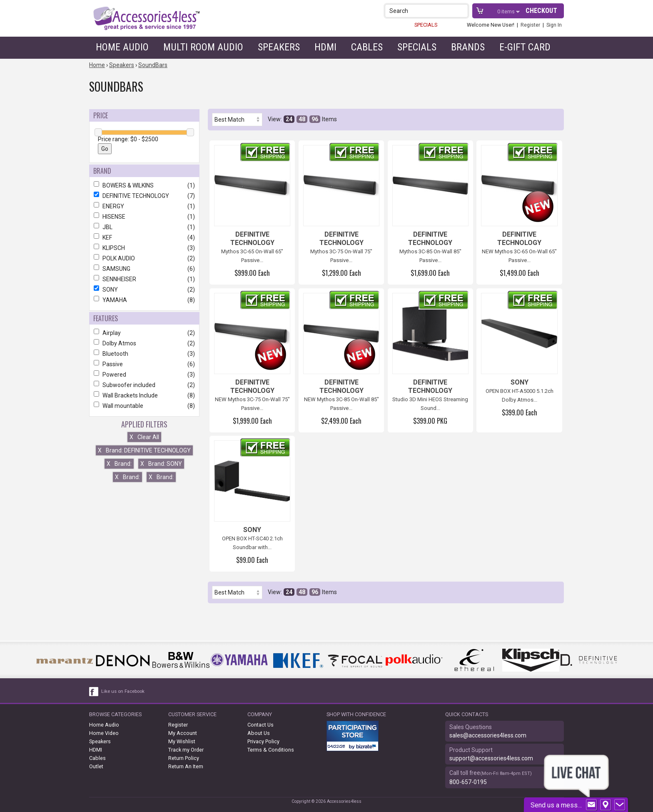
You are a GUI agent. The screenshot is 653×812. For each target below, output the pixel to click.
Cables (367, 47)
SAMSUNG (144, 269)
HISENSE (144, 217)
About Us (259, 733)
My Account (183, 733)
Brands (468, 47)
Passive (144, 364)
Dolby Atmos (144, 343)
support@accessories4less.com (491, 758)
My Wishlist (182, 741)
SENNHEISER (144, 279)
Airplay (144, 333)
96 (315, 119)
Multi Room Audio (203, 47)
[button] (462, 11)
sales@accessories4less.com (488, 735)
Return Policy (184, 758)
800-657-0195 (468, 782)
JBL (144, 227)
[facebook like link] (94, 692)
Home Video (104, 733)
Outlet (96, 766)
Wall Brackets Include (144, 395)
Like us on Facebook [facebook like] (123, 691)
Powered (144, 375)
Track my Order (186, 750)
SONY (144, 290)
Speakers (279, 47)
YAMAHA (144, 300)
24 (289, 119)
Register (530, 25)
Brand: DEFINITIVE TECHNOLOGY (144, 450)
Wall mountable (144, 406)
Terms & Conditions (271, 750)
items (507, 11)
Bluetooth (144, 354)
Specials (417, 47)
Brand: (119, 464)
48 (302, 119)
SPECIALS (426, 25)
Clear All (144, 437)
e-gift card (525, 47)
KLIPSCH (144, 248)
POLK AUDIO (144, 258)
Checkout (541, 11)
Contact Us (260, 725)
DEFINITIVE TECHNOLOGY (144, 196)
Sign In (554, 25)
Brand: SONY (161, 464)
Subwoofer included (144, 385)
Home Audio (122, 47)
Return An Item (186, 766)
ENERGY (144, 206)
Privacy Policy (263, 741)
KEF (144, 237)
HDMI (325, 47)
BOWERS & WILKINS (144, 185)
